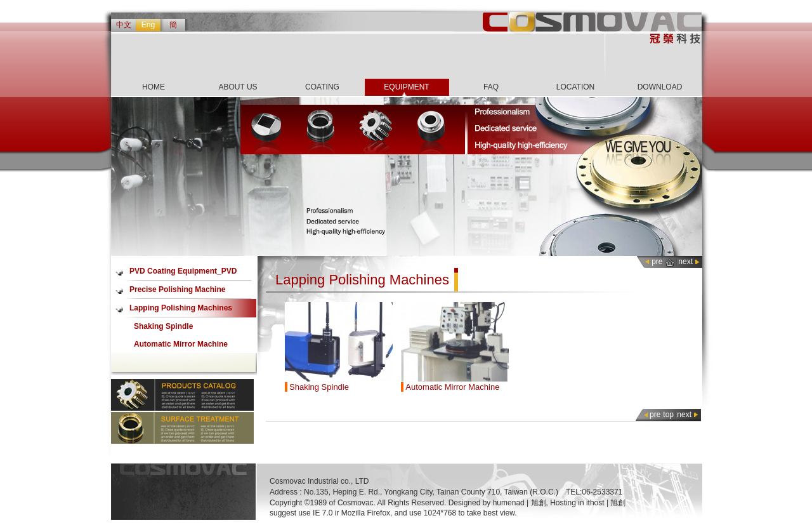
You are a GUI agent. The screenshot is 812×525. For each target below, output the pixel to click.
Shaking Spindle (163, 326)
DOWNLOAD (660, 87)
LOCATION (575, 87)
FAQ (491, 87)
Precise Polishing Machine (177, 289)
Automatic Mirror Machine (181, 344)
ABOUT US (238, 87)
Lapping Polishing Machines (181, 308)
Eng (148, 25)
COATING (322, 87)
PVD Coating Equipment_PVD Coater (183, 274)
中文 (124, 25)
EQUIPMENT (406, 87)
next (685, 262)
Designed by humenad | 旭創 (497, 503)
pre (657, 262)
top (668, 415)
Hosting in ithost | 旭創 (588, 503)
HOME (154, 87)
